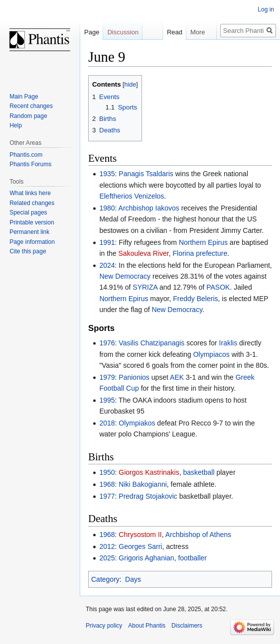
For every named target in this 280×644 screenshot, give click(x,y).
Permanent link (29, 232)
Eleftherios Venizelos (132, 196)
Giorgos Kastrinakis (149, 472)
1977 (107, 496)
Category (105, 579)
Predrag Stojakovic (148, 496)
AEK (177, 377)
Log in (266, 9)
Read (170, 32)
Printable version (32, 222)
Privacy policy (104, 626)
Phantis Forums (30, 164)
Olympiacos (211, 354)
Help (16, 125)
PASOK (218, 287)
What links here (30, 193)
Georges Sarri (140, 546)
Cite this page (28, 251)
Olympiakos (137, 423)
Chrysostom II (140, 535)
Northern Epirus (203, 242)
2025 (107, 558)
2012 (107, 546)
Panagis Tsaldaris (146, 174)
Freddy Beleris (195, 299)
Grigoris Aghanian (146, 558)
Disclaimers (187, 626)
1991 (107, 242)
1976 (107, 343)
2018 (107, 423)
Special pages (28, 213)
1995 (107, 400)
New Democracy (125, 276)
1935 (107, 174)
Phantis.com (26, 155)
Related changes (32, 203)
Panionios (134, 377)
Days (133, 579)
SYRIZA (145, 287)
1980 (107, 208)
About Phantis (147, 626)
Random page (28, 116)
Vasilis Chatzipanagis (151, 343)
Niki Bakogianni (143, 484)
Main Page (24, 97)
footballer (192, 558)
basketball (199, 472)
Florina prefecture (200, 253)
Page (92, 32)
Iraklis (228, 343)
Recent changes (31, 106)
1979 (107, 377)
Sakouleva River (144, 253)
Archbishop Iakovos (149, 208)
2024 (107, 265)
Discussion (123, 32)
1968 (107, 484)
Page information (32, 242)
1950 (107, 472)
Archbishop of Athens (198, 535)
